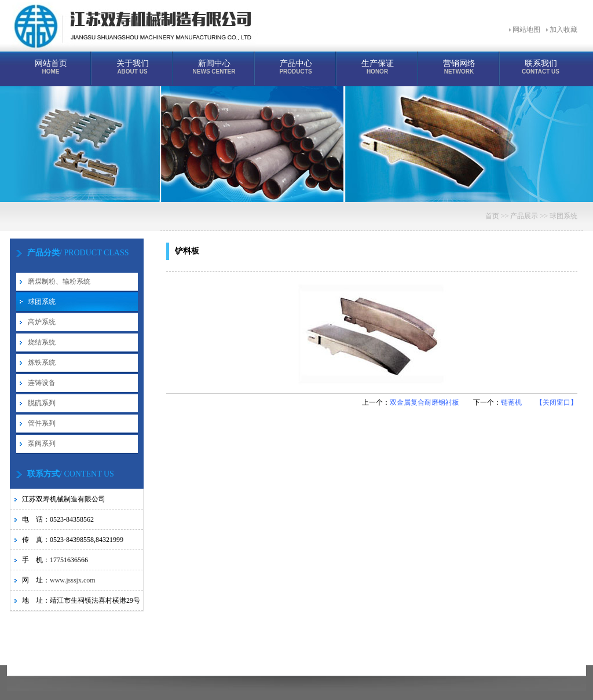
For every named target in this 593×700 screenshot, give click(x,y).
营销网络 (459, 67)
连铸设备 (42, 383)
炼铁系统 (42, 362)
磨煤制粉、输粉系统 (59, 281)
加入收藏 (563, 30)
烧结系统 (42, 342)
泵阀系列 (42, 444)
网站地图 (526, 30)
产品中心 (296, 67)
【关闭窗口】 (557, 402)
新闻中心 (214, 67)
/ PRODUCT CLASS (78, 253)
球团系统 (42, 302)
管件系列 (42, 423)
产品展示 (524, 216)
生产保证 (377, 67)
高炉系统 (42, 322)
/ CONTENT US (71, 474)
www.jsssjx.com (73, 580)
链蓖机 (511, 402)
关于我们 (132, 67)
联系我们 (541, 67)
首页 (492, 216)
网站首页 (51, 67)
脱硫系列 (42, 403)
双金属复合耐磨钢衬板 (424, 402)
